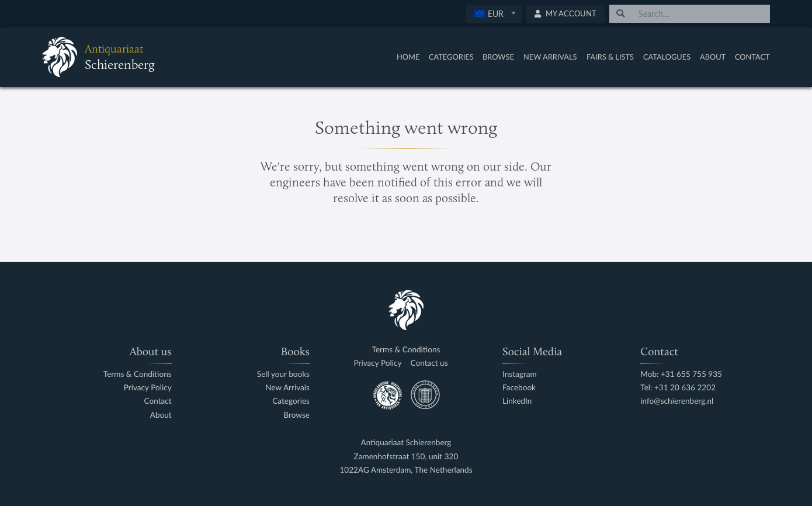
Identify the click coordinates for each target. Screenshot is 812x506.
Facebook (519, 388)
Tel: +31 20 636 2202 (678, 388)
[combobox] (494, 14)
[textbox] (494, 13)
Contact (752, 57)
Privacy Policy (148, 388)
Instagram (520, 374)
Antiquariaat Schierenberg (406, 443)
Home (408, 57)
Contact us (429, 363)
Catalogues (667, 57)
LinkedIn (517, 401)
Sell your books (283, 374)
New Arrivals (550, 57)
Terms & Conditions (138, 374)
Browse (498, 57)
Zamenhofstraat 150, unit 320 (406, 457)
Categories (451, 57)
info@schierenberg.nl (677, 401)
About (713, 57)
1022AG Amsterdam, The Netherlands (406, 470)
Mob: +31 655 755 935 (681, 374)
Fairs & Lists (610, 57)
